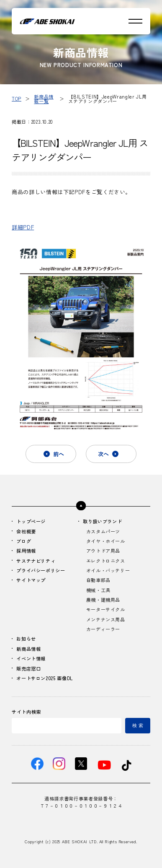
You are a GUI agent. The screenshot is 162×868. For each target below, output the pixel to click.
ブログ (24, 541)
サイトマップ (31, 580)
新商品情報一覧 (44, 99)
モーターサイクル (106, 609)
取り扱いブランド (102, 521)
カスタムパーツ (103, 531)
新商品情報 (28, 649)
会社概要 (26, 531)
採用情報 (26, 551)
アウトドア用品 (103, 551)
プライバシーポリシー (41, 570)
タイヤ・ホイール (106, 541)
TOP (17, 99)
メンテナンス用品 (106, 619)
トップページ (31, 521)
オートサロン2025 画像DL (45, 678)
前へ (59, 454)
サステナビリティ (36, 561)
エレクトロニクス (106, 561)
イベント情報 (31, 658)
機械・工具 (98, 590)
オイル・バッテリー (108, 570)
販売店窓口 (28, 668)
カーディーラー (103, 629)
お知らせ (26, 639)
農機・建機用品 (103, 600)
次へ (103, 454)
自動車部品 (98, 580)
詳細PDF (23, 227)
